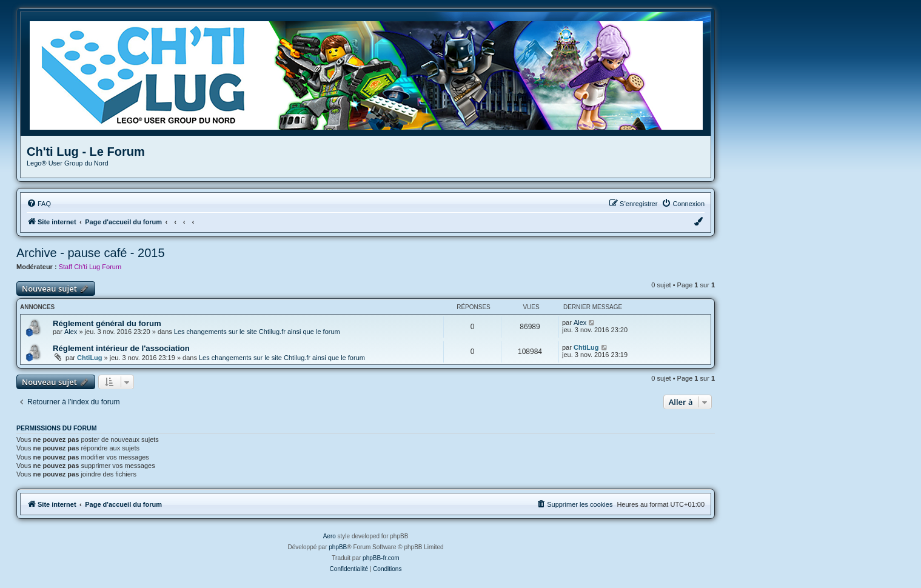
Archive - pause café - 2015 (91, 253)
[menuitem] (39, 204)
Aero (330, 536)
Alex (71, 332)
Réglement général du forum (107, 323)
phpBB (338, 547)
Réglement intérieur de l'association (121, 348)
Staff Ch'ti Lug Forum (90, 267)
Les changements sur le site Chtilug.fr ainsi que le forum (257, 332)
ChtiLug (90, 358)
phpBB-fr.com (381, 558)
